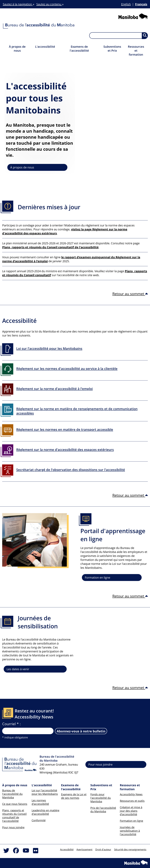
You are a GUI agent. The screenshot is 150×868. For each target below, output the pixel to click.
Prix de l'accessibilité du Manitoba (103, 810)
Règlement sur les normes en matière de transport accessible (65, 429)
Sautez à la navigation (19, 4)
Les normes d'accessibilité (40, 802)
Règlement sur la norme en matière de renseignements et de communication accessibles (77, 411)
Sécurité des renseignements (130, 850)
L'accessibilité (45, 47)
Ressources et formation (136, 51)
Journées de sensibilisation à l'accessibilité (130, 831)
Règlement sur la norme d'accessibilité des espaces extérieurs (65, 449)
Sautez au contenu (50, 4)
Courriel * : (11, 724)
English (126, 4)
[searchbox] (119, 36)
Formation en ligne (97, 578)
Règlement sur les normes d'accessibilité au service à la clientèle (67, 368)
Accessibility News (131, 794)
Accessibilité (67, 850)
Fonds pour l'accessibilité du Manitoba (101, 798)
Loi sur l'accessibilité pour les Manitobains (49, 348)
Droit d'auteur (103, 850)
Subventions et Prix (112, 49)
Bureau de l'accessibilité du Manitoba (12, 794)
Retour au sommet (130, 294)
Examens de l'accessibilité (79, 49)
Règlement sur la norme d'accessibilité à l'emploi (54, 389)
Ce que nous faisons (15, 804)
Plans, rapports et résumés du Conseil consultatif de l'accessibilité (14, 816)
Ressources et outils (132, 801)
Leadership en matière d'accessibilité (45, 812)
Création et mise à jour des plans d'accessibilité (131, 811)
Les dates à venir (18, 669)
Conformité (39, 820)
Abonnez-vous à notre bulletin (81, 731)
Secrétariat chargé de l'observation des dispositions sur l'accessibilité (71, 470)
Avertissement (84, 850)
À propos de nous (17, 49)
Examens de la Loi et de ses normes (74, 796)
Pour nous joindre (100, 764)
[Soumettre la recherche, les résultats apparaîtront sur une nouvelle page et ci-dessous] (145, 36)
